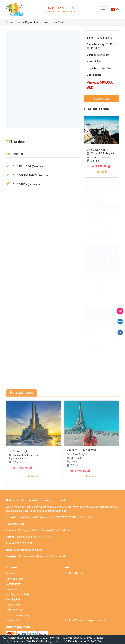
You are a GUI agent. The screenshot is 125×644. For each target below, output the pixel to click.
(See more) (38, 166)
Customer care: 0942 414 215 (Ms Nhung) (31, 641)
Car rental (11, 589)
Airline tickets (14, 620)
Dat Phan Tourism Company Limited (85, 621)
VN (115, 10)
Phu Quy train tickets (18, 594)
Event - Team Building (18, 615)
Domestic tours (15, 579)
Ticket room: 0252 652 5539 (21, 638)
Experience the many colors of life (62, 10)
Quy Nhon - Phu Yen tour (81, 450)
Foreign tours (13, 584)
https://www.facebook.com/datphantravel (41, 556)
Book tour (102, 172)
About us (11, 574)
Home (9, 22)
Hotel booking (14, 610)
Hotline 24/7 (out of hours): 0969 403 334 (80, 641)
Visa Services (14, 605)
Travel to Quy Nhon (53, 22)
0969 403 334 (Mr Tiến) (48, 638)
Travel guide (13, 600)
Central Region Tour (28, 22)
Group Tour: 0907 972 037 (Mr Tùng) (84, 638)
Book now (101, 99)
